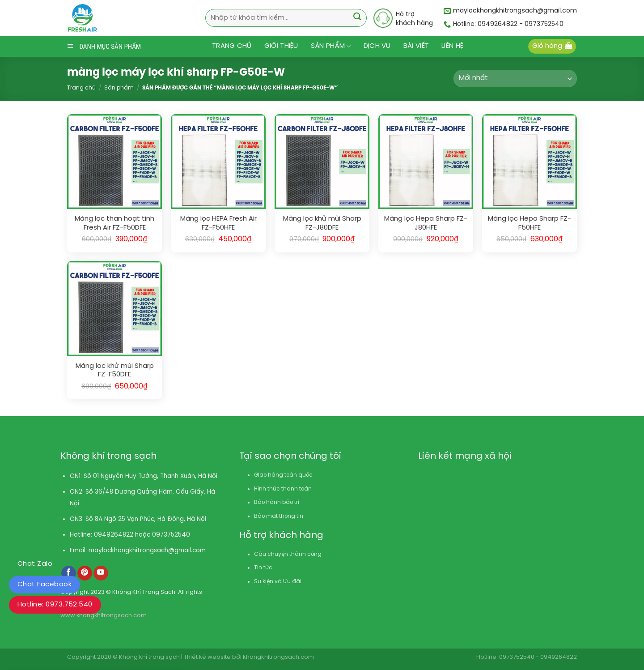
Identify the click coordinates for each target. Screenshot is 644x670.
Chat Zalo (35, 564)
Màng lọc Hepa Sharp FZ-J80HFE (426, 223)
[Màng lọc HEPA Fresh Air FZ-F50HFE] (218, 162)
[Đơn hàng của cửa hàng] (515, 79)
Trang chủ (232, 46)
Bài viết (416, 46)
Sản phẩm (331, 46)
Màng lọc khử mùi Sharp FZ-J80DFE (322, 223)
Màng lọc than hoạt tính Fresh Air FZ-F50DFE (114, 223)
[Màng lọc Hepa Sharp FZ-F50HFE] (530, 162)
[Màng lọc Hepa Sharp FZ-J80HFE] (426, 162)
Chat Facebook (44, 585)
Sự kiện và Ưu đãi (278, 582)
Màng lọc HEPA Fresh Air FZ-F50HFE (218, 223)
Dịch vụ (377, 46)
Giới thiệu (281, 46)
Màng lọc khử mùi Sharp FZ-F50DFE (115, 371)
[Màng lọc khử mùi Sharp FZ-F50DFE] (114, 308)
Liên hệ (452, 46)
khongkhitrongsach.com (278, 657)
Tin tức (263, 568)
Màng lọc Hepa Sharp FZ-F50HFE (530, 223)
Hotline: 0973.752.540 (55, 605)
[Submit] (357, 18)
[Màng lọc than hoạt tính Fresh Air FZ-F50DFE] (114, 162)
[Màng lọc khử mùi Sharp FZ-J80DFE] (322, 162)
